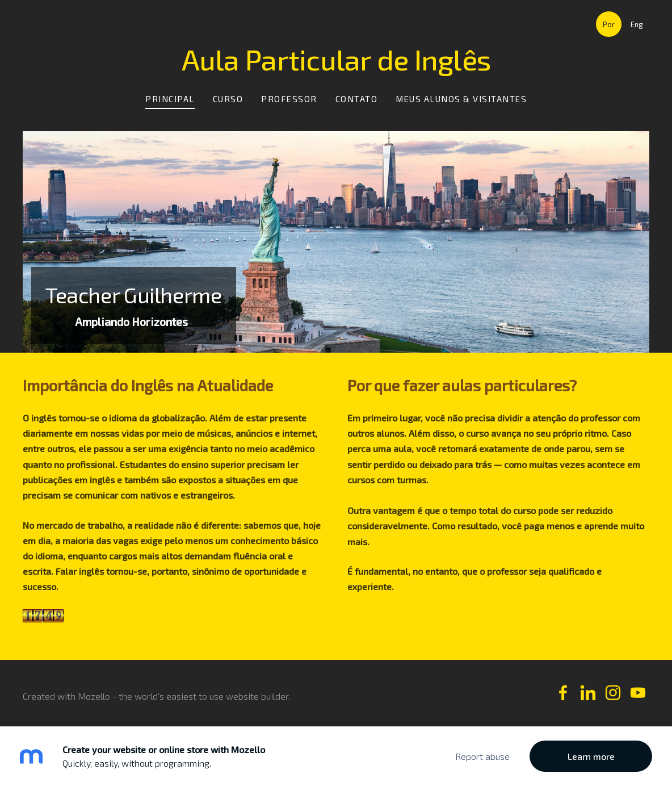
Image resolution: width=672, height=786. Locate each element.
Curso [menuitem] (228, 99)
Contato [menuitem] (357, 99)
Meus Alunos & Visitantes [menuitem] (461, 99)
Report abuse (482, 756)
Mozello (94, 696)
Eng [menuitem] (637, 24)
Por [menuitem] (609, 24)
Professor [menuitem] (289, 99)
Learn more (591, 756)
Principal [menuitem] (170, 99)
